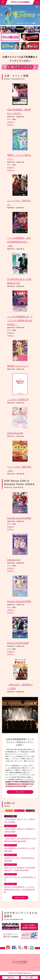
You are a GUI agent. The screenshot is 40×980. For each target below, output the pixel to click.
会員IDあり (11, 122)
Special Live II (14, 560)
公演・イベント (19, 811)
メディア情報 (30, 811)
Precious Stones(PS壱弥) (19, 601)
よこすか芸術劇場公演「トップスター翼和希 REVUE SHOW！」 (20, 320)
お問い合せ (11, 977)
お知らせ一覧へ (20, 898)
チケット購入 (29, 977)
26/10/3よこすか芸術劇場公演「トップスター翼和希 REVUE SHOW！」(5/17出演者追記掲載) (19, 890)
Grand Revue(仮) (15, 433)
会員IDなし (11, 125)
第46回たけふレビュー (18, 366)
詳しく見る (20, 792)
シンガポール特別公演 (18, 400)
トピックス (9, 811)
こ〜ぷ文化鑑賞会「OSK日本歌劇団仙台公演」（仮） (19, 242)
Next (39, 15)
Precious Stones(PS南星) (19, 518)
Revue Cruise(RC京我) (18, 643)
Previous (1, 15)
